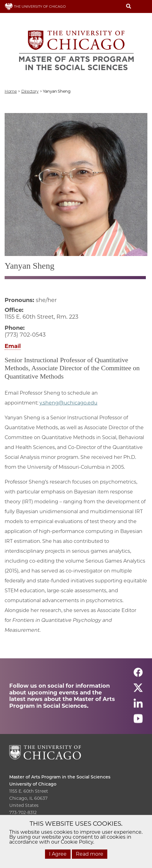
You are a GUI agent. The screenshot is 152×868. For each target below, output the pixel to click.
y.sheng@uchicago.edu (68, 403)
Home (11, 91)
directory (30, 91)
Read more (90, 854)
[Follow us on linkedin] (138, 706)
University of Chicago (33, 784)
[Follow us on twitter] (138, 691)
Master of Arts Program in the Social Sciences (60, 777)
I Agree (58, 854)
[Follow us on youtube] (138, 721)
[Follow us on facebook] (138, 675)
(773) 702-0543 (25, 335)
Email (13, 346)
